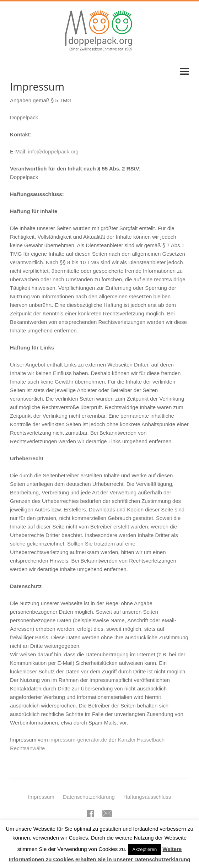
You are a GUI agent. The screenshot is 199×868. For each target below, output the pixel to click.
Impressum (41, 797)
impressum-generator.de (78, 740)
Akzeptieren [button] (145, 849)
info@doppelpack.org (53, 151)
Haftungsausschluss (147, 797)
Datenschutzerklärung (89, 797)
